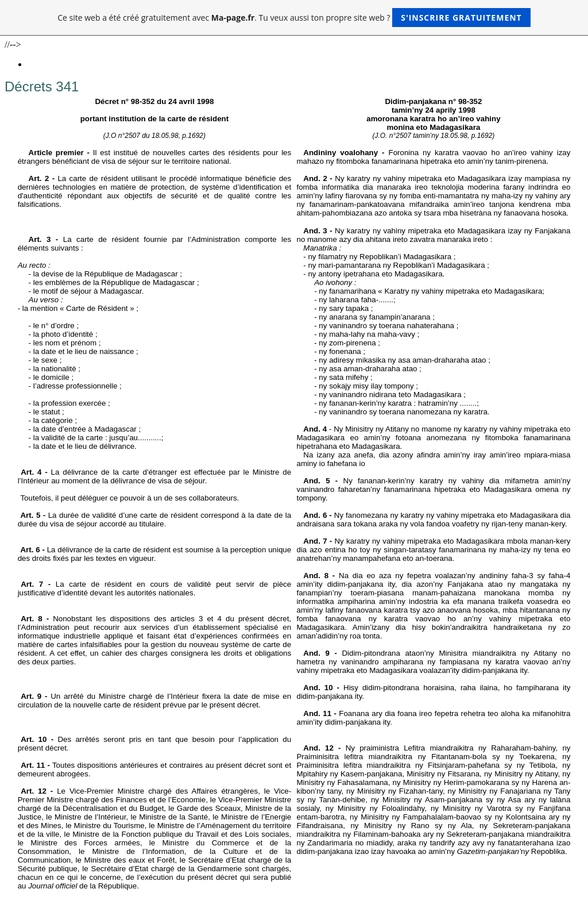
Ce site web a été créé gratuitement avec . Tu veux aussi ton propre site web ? (294, 18)
